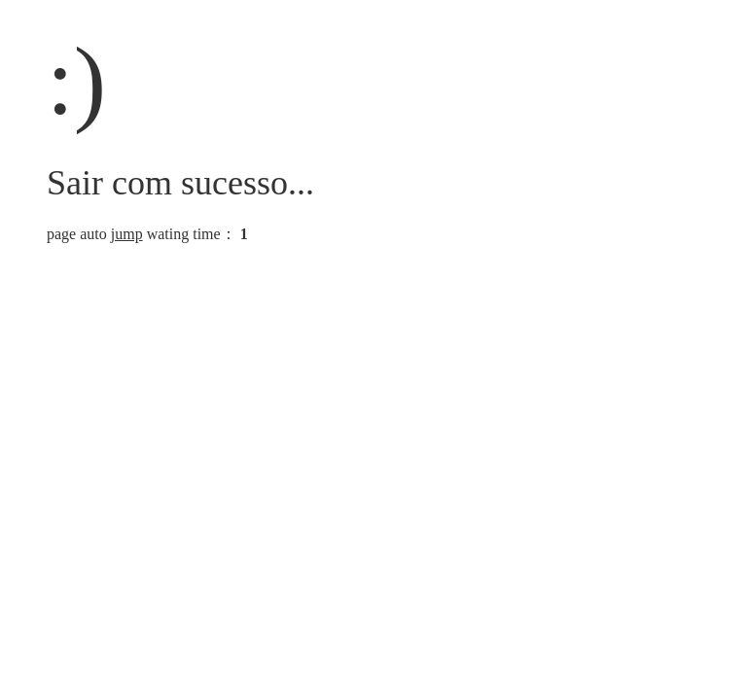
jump (127, 234)
